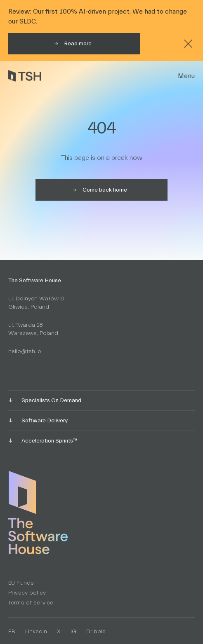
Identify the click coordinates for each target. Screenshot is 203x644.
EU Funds (21, 583)
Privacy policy (27, 593)
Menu (186, 76)
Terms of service (31, 603)
